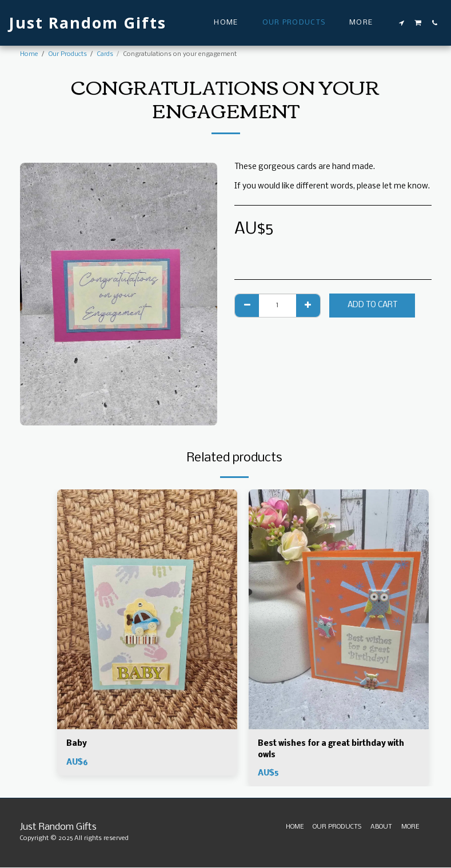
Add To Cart (372, 305)
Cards (105, 54)
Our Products (68, 54)
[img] (147, 609)
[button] (402, 23)
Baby (77, 744)
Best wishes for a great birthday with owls (332, 750)
